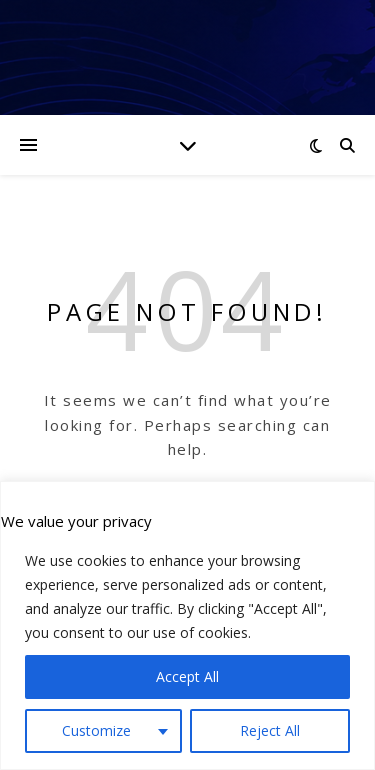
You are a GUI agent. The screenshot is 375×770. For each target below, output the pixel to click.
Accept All (187, 676)
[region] (187, 625)
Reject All (270, 730)
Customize (96, 730)
